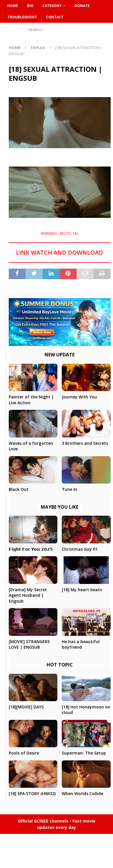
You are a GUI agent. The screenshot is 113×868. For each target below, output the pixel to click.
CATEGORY (52, 6)
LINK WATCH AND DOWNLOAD (60, 252)
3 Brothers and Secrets (85, 443)
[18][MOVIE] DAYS (26, 707)
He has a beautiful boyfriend (81, 644)
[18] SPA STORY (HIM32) (32, 793)
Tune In (69, 489)
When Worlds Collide (82, 793)
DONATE (82, 6)
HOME (13, 6)
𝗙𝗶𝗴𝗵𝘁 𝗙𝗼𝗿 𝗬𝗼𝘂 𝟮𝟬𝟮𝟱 (31, 549)
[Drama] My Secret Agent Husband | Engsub (28, 595)
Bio (30, 6)
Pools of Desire (24, 753)
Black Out (19, 489)
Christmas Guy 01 (80, 549)
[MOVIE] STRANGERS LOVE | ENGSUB (29, 644)
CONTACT (55, 17)
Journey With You (79, 397)
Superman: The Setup (84, 753)
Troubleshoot (22, 17)
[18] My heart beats (82, 590)
